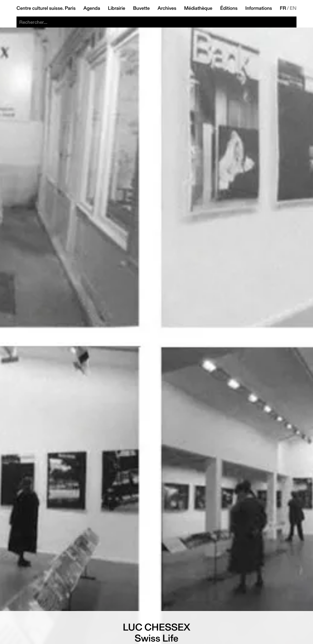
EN (293, 8)
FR (283, 8)
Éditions (229, 8)
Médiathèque (198, 8)
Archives (167, 8)
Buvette (141, 8)
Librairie (117, 8)
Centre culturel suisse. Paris (46, 8)
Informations (259, 8)
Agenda (92, 8)
